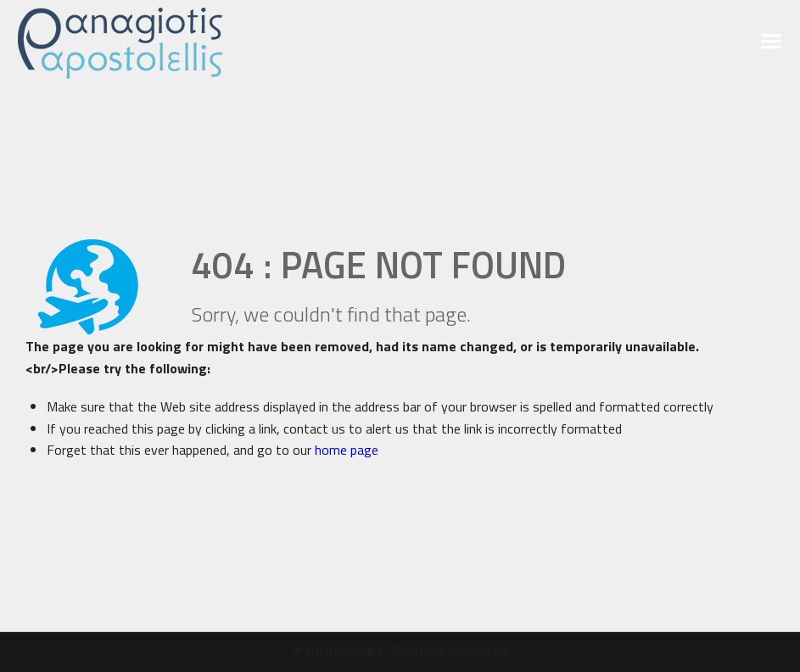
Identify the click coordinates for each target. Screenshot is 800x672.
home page (347, 450)
